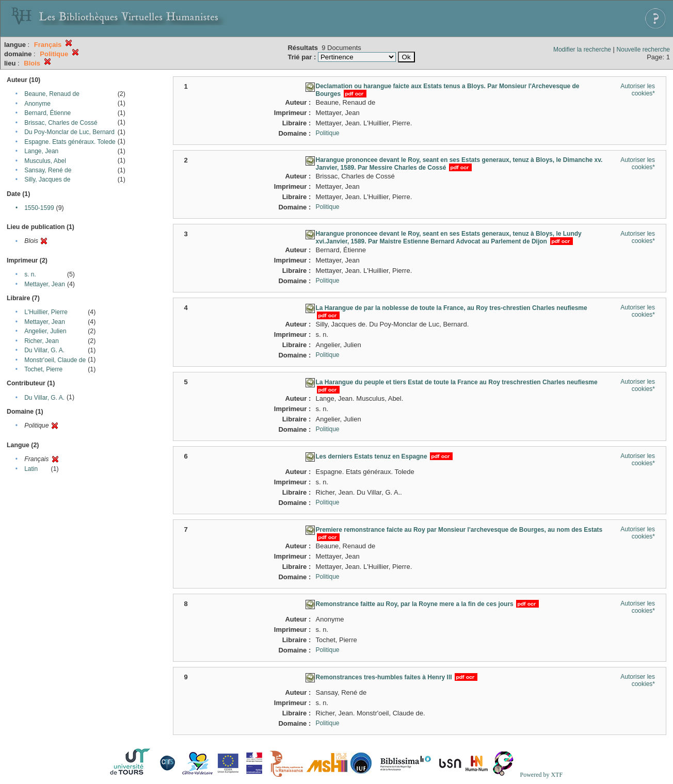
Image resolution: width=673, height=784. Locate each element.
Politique (328, 133)
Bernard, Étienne (47, 113)
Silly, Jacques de (47, 179)
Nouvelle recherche (643, 50)
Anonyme (37, 104)
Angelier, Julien (45, 331)
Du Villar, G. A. (44, 350)
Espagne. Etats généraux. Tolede (70, 142)
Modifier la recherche (582, 50)
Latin (31, 469)
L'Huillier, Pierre (46, 312)
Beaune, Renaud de (52, 94)
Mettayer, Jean (45, 284)
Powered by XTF (541, 775)
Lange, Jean (41, 151)
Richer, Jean (42, 341)
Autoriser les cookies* (638, 90)
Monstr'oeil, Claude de (55, 360)
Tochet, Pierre (43, 369)
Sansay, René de (48, 170)
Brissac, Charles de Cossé (61, 123)
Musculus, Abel (45, 161)
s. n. (30, 274)
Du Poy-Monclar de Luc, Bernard (69, 132)
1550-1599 (39, 208)
